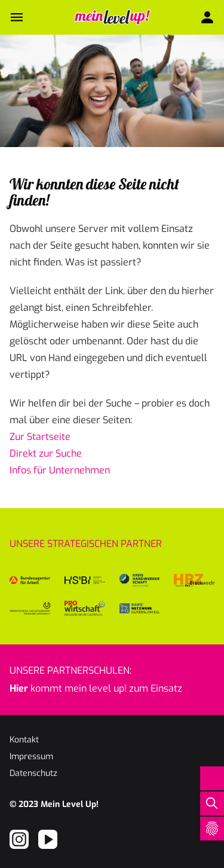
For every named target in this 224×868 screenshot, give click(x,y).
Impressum (31, 757)
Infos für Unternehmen (60, 470)
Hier (19, 688)
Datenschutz (33, 773)
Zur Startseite (40, 437)
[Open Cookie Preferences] (212, 829)
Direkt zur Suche (46, 453)
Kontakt (24, 740)
